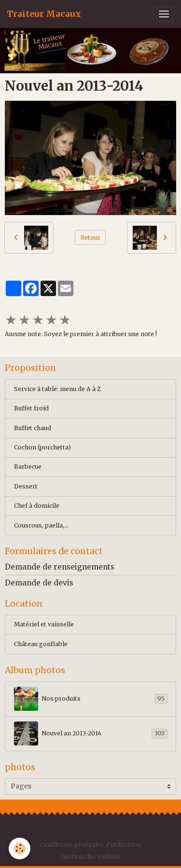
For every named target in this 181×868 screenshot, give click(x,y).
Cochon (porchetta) (42, 447)
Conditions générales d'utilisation (91, 845)
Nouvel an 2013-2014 (91, 733)
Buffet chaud (33, 428)
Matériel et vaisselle (44, 624)
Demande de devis (39, 583)
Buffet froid (31, 408)
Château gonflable (41, 644)
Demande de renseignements (60, 567)
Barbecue (28, 467)
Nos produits (91, 699)
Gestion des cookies (91, 857)
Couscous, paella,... (41, 525)
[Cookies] (20, 848)
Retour (90, 237)
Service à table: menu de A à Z (57, 389)
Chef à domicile (37, 506)
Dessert (26, 486)
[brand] (44, 14)
